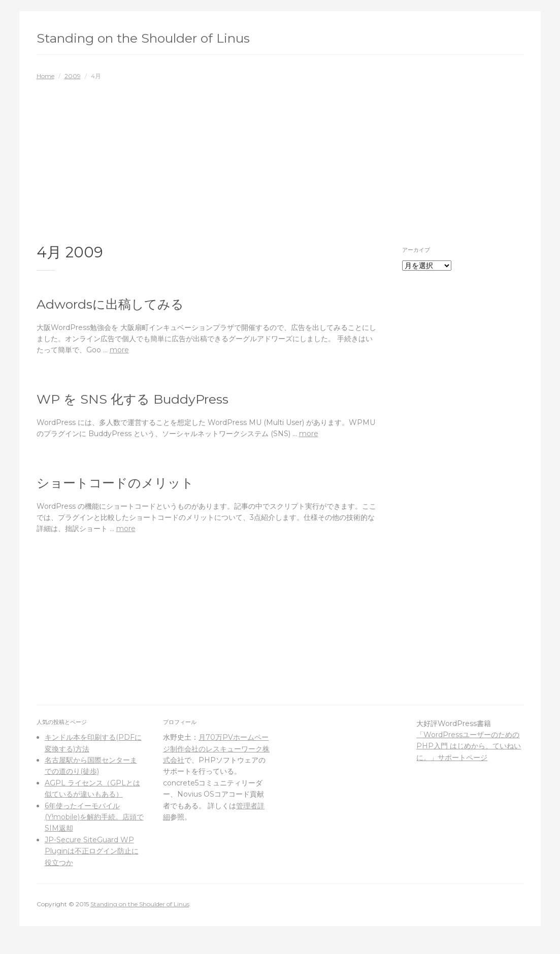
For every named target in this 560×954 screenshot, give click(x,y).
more (119, 350)
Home (45, 76)
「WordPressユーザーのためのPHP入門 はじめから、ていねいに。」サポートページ (469, 746)
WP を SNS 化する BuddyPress (133, 399)
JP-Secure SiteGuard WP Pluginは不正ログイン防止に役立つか (92, 851)
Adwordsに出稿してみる (110, 304)
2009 (73, 76)
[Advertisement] (280, 157)
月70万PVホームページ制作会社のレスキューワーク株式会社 (216, 749)
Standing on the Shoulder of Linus (143, 38)
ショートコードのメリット (115, 483)
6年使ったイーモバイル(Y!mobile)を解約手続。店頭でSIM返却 (94, 817)
